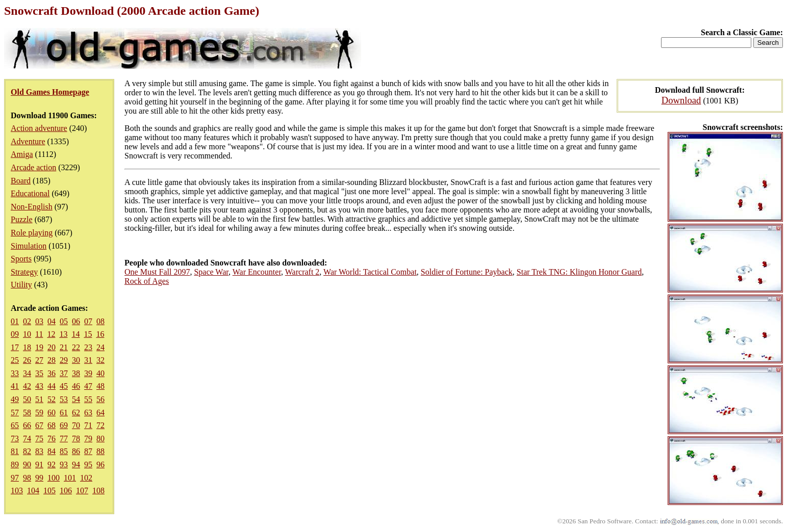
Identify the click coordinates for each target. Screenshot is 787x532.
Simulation (29, 246)
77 (64, 438)
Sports (21, 259)
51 (39, 399)
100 (54, 478)
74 (27, 438)
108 (98, 490)
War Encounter (257, 272)
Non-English (32, 207)
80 (100, 438)
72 (100, 425)
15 (88, 334)
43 (39, 386)
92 (52, 464)
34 (27, 373)
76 (52, 438)
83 (39, 451)
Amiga (22, 154)
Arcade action (33, 167)
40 (100, 373)
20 (52, 347)
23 (88, 347)
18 (27, 347)
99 (39, 478)
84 (52, 451)
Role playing (32, 233)
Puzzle (22, 219)
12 (51, 334)
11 (39, 334)
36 (52, 373)
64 (100, 413)
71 (88, 425)
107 (82, 490)
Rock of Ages (147, 281)
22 (76, 347)
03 (39, 321)
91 (39, 464)
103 (17, 490)
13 (63, 334)
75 (39, 438)
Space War (211, 272)
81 (15, 451)
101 (70, 478)
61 (64, 413)
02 (27, 321)
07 (88, 321)
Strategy (24, 272)
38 (76, 373)
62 (76, 413)
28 (52, 360)
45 (64, 386)
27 (39, 360)
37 (64, 373)
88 (100, 451)
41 (15, 386)
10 (27, 334)
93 (64, 464)
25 (15, 360)
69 (64, 425)
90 (27, 464)
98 (27, 478)
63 (88, 413)
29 (64, 360)
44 (52, 386)
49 (15, 399)
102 (86, 478)
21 (64, 347)
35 (39, 373)
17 (15, 347)
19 (39, 347)
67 (39, 425)
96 (100, 464)
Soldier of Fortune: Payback (467, 272)
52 (52, 399)
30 (76, 360)
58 (27, 413)
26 (27, 360)
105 (49, 490)
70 (76, 425)
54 (76, 399)
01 (15, 321)
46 (76, 386)
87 (88, 451)
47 (88, 386)
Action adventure (39, 128)
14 (75, 334)
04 (52, 321)
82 (27, 451)
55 (88, 399)
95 (88, 464)
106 (66, 490)
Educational (30, 193)
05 (64, 321)
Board (21, 181)
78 (76, 438)
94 (76, 464)
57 (15, 413)
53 (64, 399)
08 (100, 321)
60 (52, 413)
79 (88, 438)
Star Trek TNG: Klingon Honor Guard (579, 272)
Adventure (28, 141)
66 (27, 425)
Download (681, 100)
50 (27, 399)
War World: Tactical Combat (370, 272)
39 (88, 373)
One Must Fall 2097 (157, 272)
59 (39, 413)
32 (100, 360)
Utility (21, 285)
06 (76, 321)
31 (88, 360)
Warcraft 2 (302, 272)
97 (15, 478)
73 (15, 438)
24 (100, 347)
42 (27, 386)
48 (100, 386)
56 (100, 399)
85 (64, 451)
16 (100, 334)
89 (15, 464)
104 (33, 490)
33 (15, 373)
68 (52, 425)
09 (15, 334)
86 (76, 451)
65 (15, 425)
